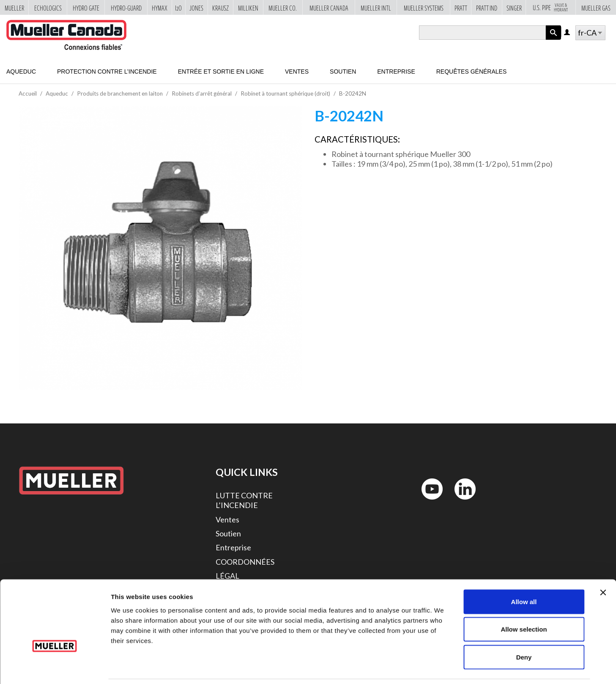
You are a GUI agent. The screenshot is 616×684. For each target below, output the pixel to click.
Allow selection (524, 601)
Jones (196, 8)
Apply (553, 40)
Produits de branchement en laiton (120, 93)
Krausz (220, 8)
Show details (444, 667)
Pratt (461, 8)
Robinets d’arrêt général (202, 93)
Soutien (343, 71)
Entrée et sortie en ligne (221, 71)
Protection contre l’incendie (107, 71)
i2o (178, 8)
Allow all (524, 573)
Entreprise (396, 71)
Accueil (28, 93)
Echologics (48, 8)
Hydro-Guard (126, 8)
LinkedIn (461, 501)
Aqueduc (21, 71)
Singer (514, 8)
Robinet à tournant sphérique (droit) (285, 93)
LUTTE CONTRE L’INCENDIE (244, 500)
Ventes (297, 71)
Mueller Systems (424, 8)
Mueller (14, 8)
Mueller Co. (283, 8)
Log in (568, 33)
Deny (524, 628)
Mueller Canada (329, 8)
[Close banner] (603, 564)
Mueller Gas (596, 8)
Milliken (248, 8)
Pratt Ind (487, 8)
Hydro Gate (86, 8)
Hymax (160, 8)
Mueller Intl (376, 8)
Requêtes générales (472, 71)
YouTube (427, 501)
